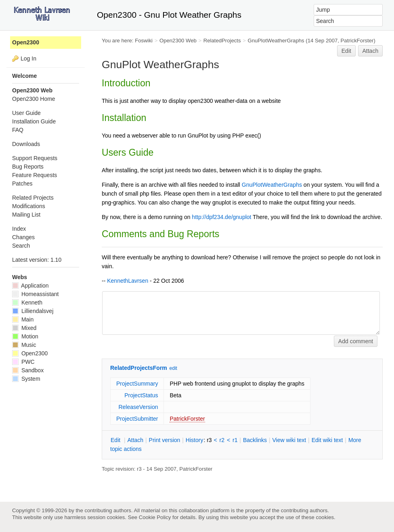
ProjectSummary (137, 384)
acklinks (255, 440)
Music (24, 345)
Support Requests (35, 158)
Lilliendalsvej (33, 311)
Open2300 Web (178, 41)
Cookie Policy (155, 517)
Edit (346, 51)
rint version (165, 440)
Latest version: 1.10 (37, 260)
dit (116, 440)
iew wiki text (289, 440)
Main (23, 319)
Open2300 (26, 42)
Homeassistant (35, 294)
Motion (25, 336)
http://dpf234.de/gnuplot (221, 217)
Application (30, 286)
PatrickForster (187, 419)
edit (173, 368)
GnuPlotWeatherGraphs (276, 41)
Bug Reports (28, 167)
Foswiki (144, 41)
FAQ (18, 130)
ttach (135, 440)
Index (19, 229)
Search (21, 246)
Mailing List (26, 215)
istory (195, 440)
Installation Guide (34, 121)
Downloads (26, 144)
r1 (235, 440)
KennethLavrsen (128, 281)
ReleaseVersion (138, 407)
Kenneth (27, 303)
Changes (23, 237)
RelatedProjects (222, 41)
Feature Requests (35, 175)
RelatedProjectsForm (139, 368)
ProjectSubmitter (137, 419)
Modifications (29, 206)
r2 (222, 440)
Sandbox (28, 370)
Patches (22, 184)
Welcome (24, 76)
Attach (371, 51)
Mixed (24, 328)
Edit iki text (327, 440)
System (26, 379)
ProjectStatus (141, 395)
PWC (23, 362)
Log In (28, 58)
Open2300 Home (34, 99)
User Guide (26, 113)
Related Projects (33, 198)
